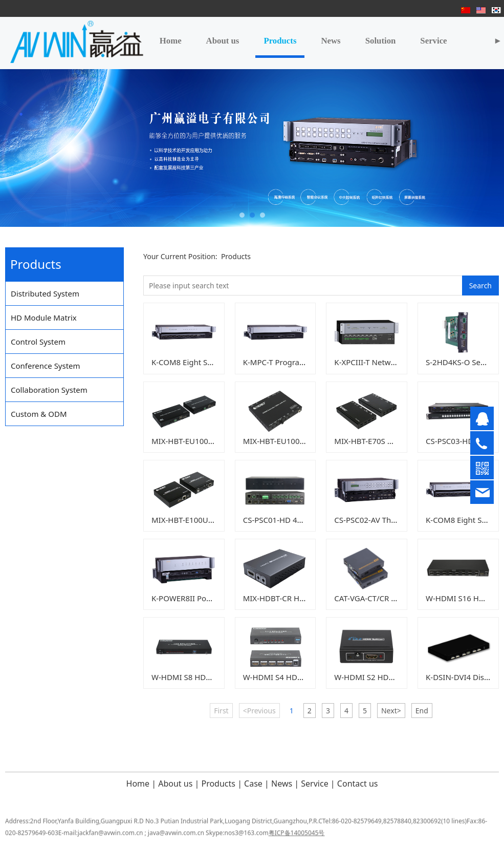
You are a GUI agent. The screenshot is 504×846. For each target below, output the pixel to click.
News (331, 41)
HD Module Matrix (44, 318)
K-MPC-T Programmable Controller (305, 362)
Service (433, 41)
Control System (38, 342)
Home (171, 41)
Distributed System (45, 293)
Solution (381, 41)
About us (223, 41)
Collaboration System (49, 390)
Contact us (358, 784)
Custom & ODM (39, 414)
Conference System (46, 366)
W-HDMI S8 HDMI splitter (197, 677)
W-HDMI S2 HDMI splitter (380, 677)
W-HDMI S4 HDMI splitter (289, 677)
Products (280, 41)
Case (252, 784)
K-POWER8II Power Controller (205, 598)
